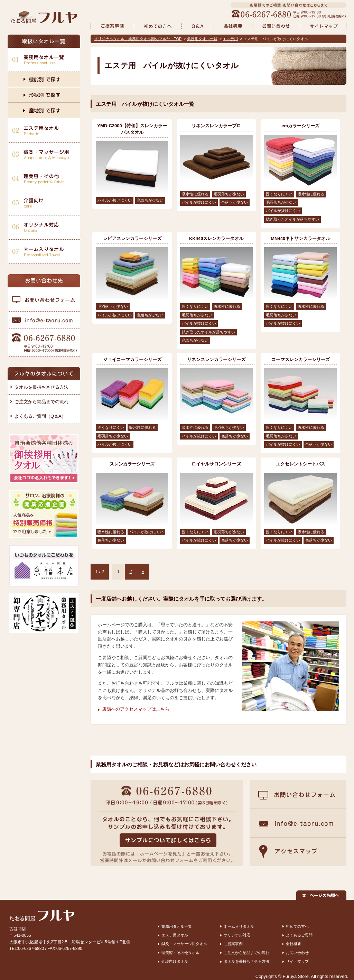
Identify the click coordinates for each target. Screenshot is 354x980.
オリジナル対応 (237, 935)
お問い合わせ (297, 953)
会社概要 (294, 944)
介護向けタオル (175, 961)
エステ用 (230, 39)
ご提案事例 (233, 944)
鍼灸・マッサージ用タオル (184, 944)
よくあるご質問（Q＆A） (40, 416)
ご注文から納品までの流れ (41, 402)
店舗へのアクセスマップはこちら (136, 709)
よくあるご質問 (299, 935)
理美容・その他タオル (180, 953)
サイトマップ (297, 961)
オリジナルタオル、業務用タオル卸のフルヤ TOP (138, 39)
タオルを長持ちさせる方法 (41, 387)
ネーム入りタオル (239, 926)
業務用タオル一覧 (202, 39)
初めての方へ (297, 926)
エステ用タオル (175, 935)
